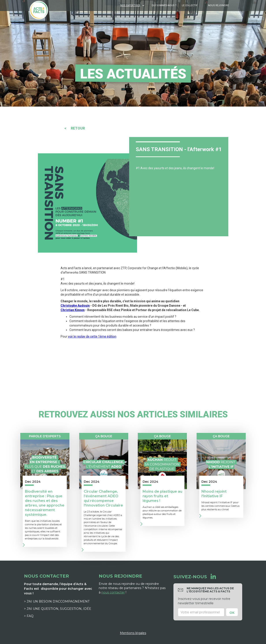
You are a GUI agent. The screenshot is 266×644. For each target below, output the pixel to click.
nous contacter (113, 592)
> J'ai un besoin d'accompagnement (57, 601)
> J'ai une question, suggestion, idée (58, 609)
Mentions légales (133, 633)
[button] (133, 6)
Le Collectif (190, 5)
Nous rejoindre (218, 5)
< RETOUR (75, 128)
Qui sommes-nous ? (164, 5)
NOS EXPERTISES (130, 5)
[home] (39, 10)
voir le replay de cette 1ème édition (92, 336)
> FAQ (29, 616)
